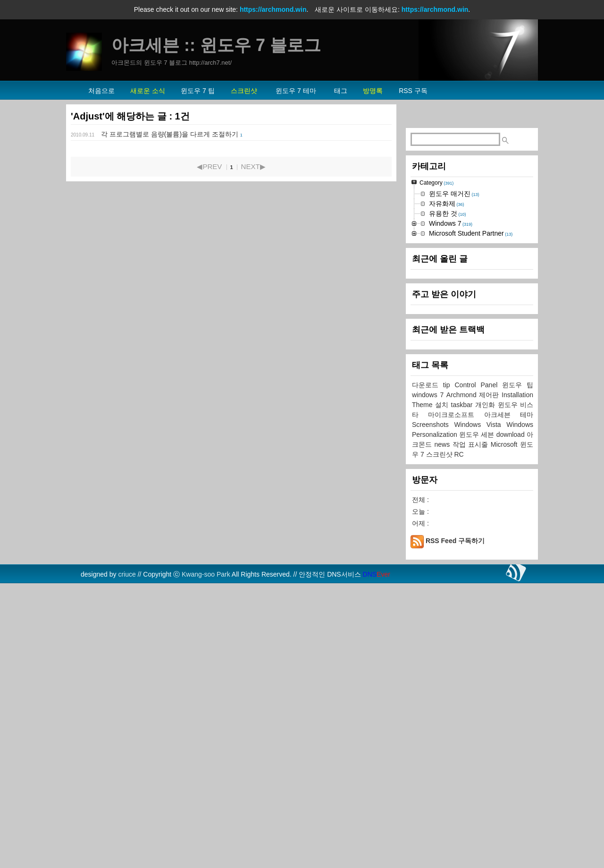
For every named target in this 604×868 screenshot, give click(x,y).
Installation (517, 678)
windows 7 (429, 678)
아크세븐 (502, 698)
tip (449, 668)
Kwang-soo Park (206, 858)
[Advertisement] (472, 260)
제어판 (490, 678)
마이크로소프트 (456, 698)
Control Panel (479, 668)
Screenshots (433, 708)
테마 (527, 698)
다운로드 (428, 668)
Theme (424, 688)
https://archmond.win (273, 9)
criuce (127, 858)
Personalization (436, 718)
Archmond (463, 678)
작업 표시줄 (472, 728)
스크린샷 (440, 738)
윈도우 (514, 668)
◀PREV (209, 166)
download (512, 718)
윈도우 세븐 (478, 718)
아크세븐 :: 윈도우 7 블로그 (216, 45)
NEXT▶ (253, 166)
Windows (520, 708)
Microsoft (505, 728)
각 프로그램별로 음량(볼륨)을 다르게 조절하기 (170, 134)
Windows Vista (480, 708)
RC (459, 738)
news (444, 728)
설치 (443, 688)
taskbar (463, 688)
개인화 (487, 688)
